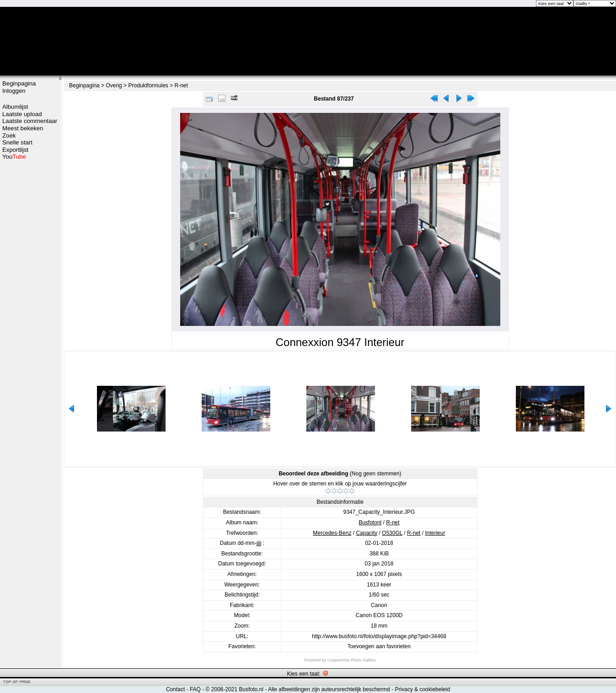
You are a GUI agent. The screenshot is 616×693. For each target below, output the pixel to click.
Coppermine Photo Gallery (351, 660)
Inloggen (14, 91)
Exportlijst (15, 150)
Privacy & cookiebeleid (422, 689)
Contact (175, 689)
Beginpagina (19, 83)
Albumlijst (15, 107)
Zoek (9, 136)
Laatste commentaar (30, 121)
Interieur (435, 533)
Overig (114, 85)
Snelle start (17, 142)
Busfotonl (370, 522)
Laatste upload (22, 114)
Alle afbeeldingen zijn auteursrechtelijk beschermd (329, 689)
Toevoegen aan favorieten (379, 646)
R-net (181, 85)
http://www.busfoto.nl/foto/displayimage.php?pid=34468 (379, 636)
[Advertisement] (30, 305)
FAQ (195, 689)
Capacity (367, 533)
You (14, 157)
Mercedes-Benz (332, 533)
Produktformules (148, 85)
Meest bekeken (23, 128)
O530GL (392, 533)
